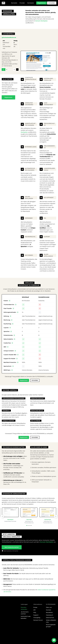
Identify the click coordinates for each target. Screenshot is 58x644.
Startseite (14, 3)
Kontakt (49, 618)
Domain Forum (38, 629)
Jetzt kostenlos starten (12, 551)
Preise (35, 616)
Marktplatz (31, 3)
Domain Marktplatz (41, 21)
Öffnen (4, 70)
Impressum (50, 624)
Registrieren (41, 3)
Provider (22, 3)
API (34, 618)
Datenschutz (50, 626)
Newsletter (49, 621)
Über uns (49, 616)
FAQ (35, 621)
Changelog (37, 626)
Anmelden (52, 3)
